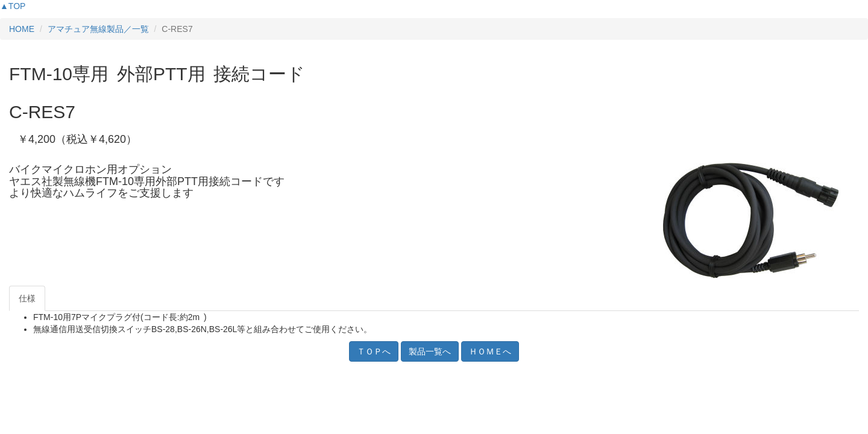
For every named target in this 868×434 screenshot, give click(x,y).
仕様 (27, 298)
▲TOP (13, 6)
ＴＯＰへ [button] (374, 351)
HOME (22, 29)
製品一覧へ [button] (430, 351)
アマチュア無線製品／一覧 (98, 29)
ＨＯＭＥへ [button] (490, 351)
